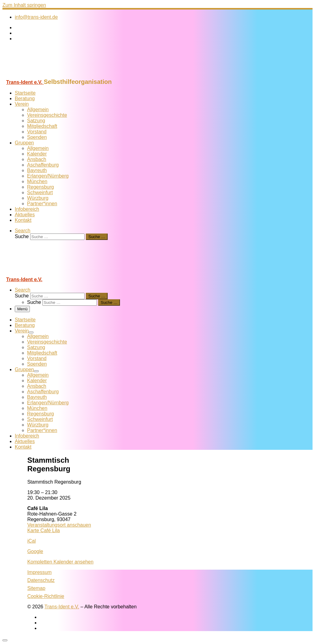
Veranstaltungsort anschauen (59, 525)
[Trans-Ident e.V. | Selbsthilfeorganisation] (41, 75)
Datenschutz (41, 580)
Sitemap (36, 588)
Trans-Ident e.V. (62, 607)
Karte (44, 530)
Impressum (40, 572)
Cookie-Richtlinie (46, 596)
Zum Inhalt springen (24, 5)
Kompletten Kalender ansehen (60, 562)
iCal (32, 541)
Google (35, 551)
